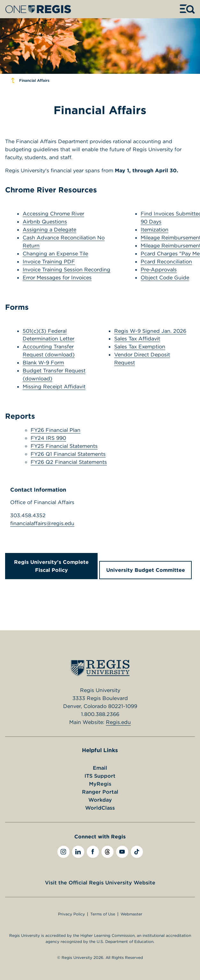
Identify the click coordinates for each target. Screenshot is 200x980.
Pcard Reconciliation (166, 261)
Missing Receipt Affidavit (54, 386)
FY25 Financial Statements (64, 446)
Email (100, 768)
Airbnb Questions (45, 222)
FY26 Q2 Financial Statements (69, 462)
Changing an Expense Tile (55, 253)
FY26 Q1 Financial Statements (68, 454)
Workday (100, 800)
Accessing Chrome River (53, 214)
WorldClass (100, 808)
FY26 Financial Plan (56, 430)
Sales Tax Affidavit (137, 338)
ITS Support (100, 776)
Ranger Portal (100, 792)
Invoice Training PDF (49, 261)
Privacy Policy (71, 914)
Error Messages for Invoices (57, 277)
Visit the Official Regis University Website (100, 883)
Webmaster (131, 914)
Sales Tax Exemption (140, 346)
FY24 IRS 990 (48, 438)
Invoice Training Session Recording (67, 269)
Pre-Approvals (159, 269)
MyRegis (100, 784)
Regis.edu (118, 722)
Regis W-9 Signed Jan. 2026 (150, 331)
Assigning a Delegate (49, 229)
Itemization (155, 229)
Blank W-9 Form (43, 362)
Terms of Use (103, 914)
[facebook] (93, 852)
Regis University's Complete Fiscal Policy (51, 566)
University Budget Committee (146, 570)
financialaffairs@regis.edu (42, 523)
